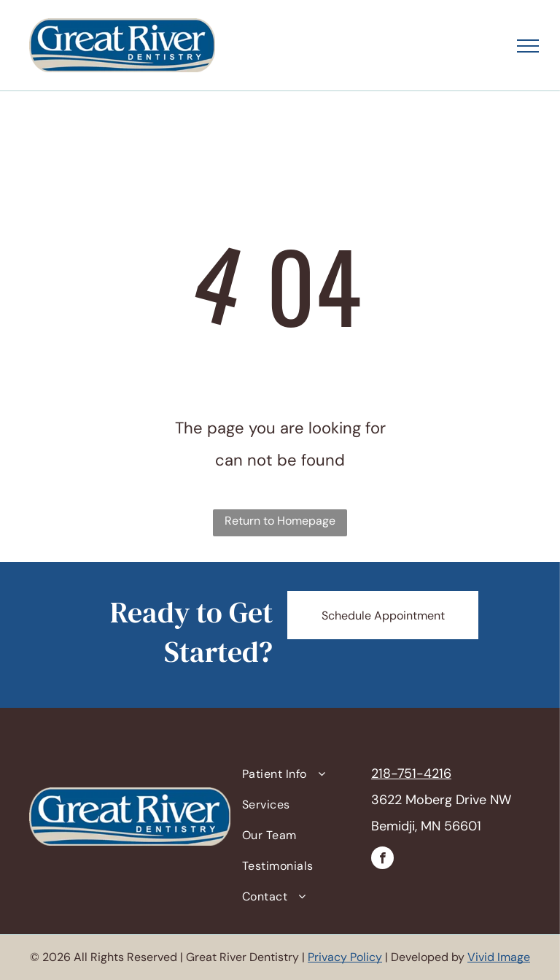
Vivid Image (499, 957)
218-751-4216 (411, 773)
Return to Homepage (280, 521)
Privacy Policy (345, 957)
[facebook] (382, 860)
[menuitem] (301, 774)
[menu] (528, 46)
